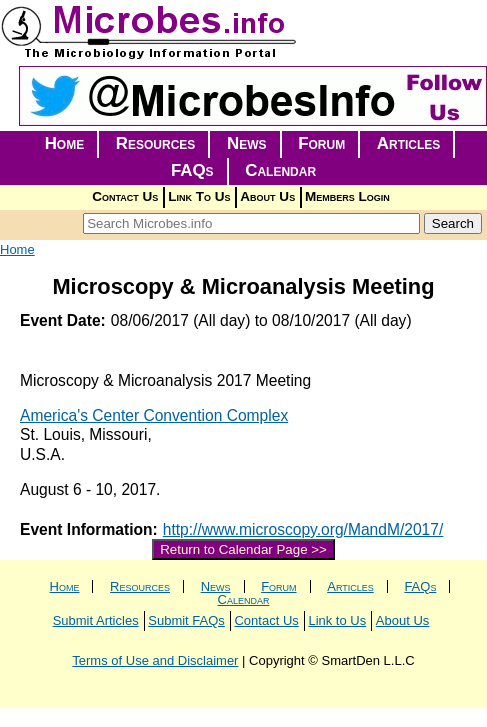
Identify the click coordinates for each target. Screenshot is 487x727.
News (247, 143)
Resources (156, 143)
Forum (321, 143)
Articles (409, 143)
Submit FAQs (186, 620)
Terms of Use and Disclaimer (155, 660)
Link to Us (337, 620)
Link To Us (199, 196)
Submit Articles (96, 620)
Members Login (347, 196)
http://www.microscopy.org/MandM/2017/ (303, 529)
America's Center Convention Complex (154, 415)
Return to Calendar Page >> (243, 549)
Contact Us (125, 196)
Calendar (280, 170)
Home (65, 143)
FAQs (192, 170)
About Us (267, 196)
